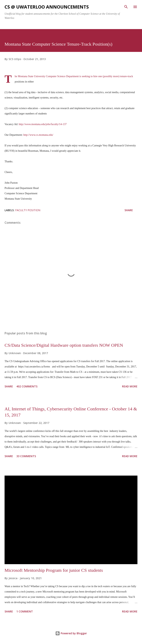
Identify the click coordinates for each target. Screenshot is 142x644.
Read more (130, 386)
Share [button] (129, 210)
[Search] (126, 7)
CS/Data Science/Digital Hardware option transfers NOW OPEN (64, 345)
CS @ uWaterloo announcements (47, 7)
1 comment (25, 611)
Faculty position (28, 210)
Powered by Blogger (71, 633)
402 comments (27, 386)
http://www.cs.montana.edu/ (38, 135)
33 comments (26, 456)
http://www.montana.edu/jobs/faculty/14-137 (43, 124)
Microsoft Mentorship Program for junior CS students (54, 570)
